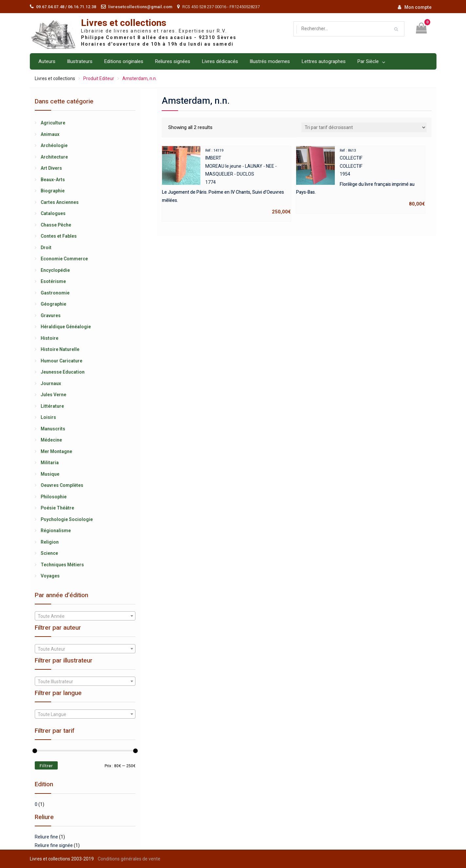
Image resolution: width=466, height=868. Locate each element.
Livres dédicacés (220, 61)
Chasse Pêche (56, 225)
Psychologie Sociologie (67, 519)
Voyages (50, 576)
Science (49, 553)
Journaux (51, 383)
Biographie (53, 191)
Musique (50, 474)
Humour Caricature (61, 361)
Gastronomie (55, 293)
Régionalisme (56, 531)
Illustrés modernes (270, 61)
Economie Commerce (64, 259)
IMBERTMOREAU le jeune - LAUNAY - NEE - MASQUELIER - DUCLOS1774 (226, 181)
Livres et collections (124, 23)
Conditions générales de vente (129, 859)
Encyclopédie (55, 270)
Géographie (53, 304)
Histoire (50, 338)
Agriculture (53, 123)
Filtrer (46, 766)
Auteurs (47, 61)
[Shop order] (364, 127)
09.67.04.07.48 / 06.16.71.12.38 (66, 7)
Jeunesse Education (63, 372)
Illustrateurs (80, 61)
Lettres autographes (324, 61)
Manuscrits (53, 429)
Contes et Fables (59, 236)
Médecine (51, 440)
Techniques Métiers (62, 565)
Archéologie (54, 145)
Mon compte (418, 7)
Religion (50, 542)
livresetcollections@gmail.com (140, 7)
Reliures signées (172, 61)
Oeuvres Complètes (62, 485)
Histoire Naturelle (60, 349)
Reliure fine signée (54, 845)
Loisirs (48, 417)
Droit (46, 248)
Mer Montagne (56, 451)
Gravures (51, 315)
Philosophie (54, 497)
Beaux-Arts (53, 180)
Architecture (54, 157)
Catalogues (53, 213)
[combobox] (85, 616)
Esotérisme (53, 281)
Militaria (50, 463)
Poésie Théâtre (57, 508)
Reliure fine (46, 837)
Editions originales (124, 61)
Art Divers (51, 168)
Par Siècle (368, 61)
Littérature (52, 406)
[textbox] (85, 616)
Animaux (50, 134)
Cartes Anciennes (60, 202)
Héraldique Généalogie (66, 327)
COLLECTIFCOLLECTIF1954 (361, 177)
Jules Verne (53, 395)
